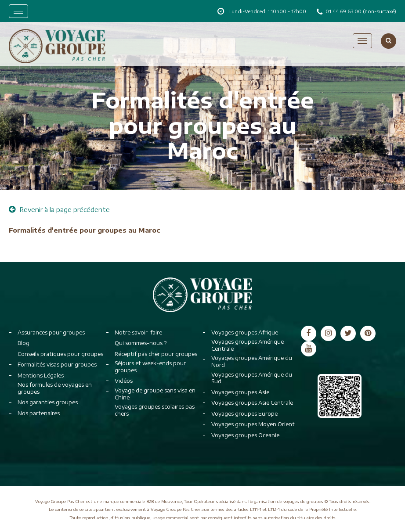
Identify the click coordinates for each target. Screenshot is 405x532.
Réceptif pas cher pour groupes (156, 354)
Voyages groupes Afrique (245, 332)
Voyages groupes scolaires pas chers (155, 410)
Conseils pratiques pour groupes (60, 354)
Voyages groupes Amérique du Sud (252, 378)
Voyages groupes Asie (240, 392)
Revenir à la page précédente (59, 210)
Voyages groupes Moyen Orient (253, 424)
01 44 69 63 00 (344, 11)
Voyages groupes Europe (244, 414)
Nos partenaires (39, 413)
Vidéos (124, 381)
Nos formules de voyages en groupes (55, 388)
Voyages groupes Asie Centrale (252, 403)
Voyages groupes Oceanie (245, 435)
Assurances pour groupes (51, 332)
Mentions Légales (41, 376)
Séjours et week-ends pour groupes (150, 367)
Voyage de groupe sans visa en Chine (155, 394)
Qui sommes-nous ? (141, 343)
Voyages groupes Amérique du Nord (252, 361)
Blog (24, 343)
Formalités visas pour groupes (57, 365)
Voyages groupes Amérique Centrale (248, 345)
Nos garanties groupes (48, 402)
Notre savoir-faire (138, 332)
